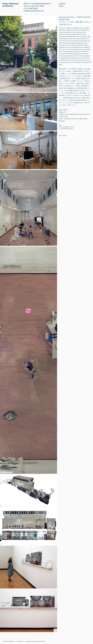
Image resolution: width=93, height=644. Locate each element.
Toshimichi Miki (42, 641)
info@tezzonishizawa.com (34, 11)
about (61, 6)
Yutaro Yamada (34, 641)
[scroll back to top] (55, 630)
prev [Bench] (60, 136)
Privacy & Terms (20, 641)
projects (62, 4)
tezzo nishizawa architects (10, 5)
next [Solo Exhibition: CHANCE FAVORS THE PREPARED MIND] (65, 136)
